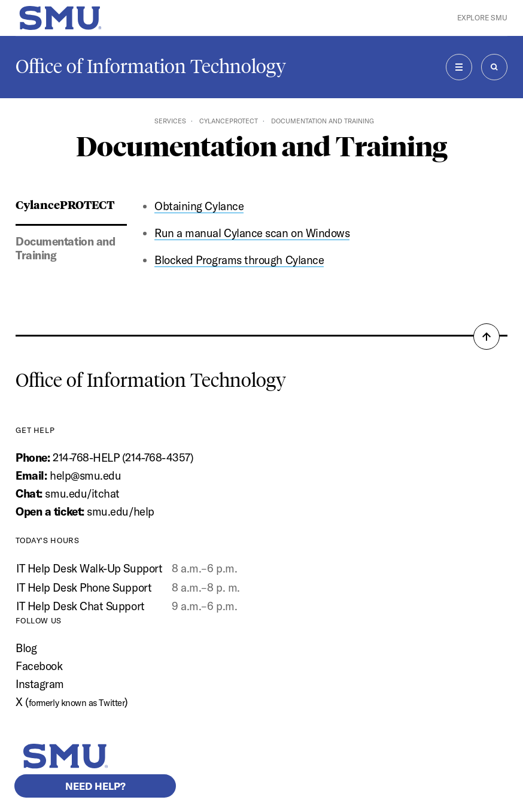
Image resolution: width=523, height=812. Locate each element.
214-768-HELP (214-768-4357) (123, 457)
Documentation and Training (65, 248)
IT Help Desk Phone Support (84, 587)
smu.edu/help (120, 511)
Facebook (39, 666)
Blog (26, 648)
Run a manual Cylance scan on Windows (252, 233)
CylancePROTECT (229, 121)
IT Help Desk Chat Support (80, 606)
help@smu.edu (85, 475)
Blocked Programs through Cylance (239, 260)
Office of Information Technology (151, 66)
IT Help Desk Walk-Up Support (89, 568)
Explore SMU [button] (482, 18)
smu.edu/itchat (82, 493)
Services (170, 121)
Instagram (40, 684)
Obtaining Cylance (199, 206)
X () (72, 702)
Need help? (95, 786)
